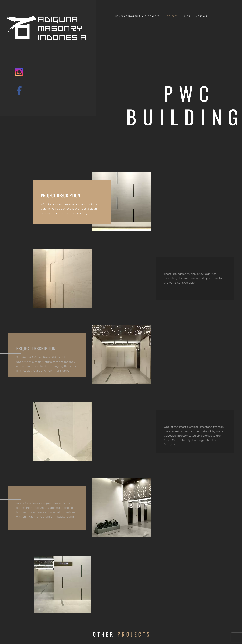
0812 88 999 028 (134, 16)
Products (153, 16)
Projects (172, 16)
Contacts (203, 16)
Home (119, 16)
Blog (187, 16)
